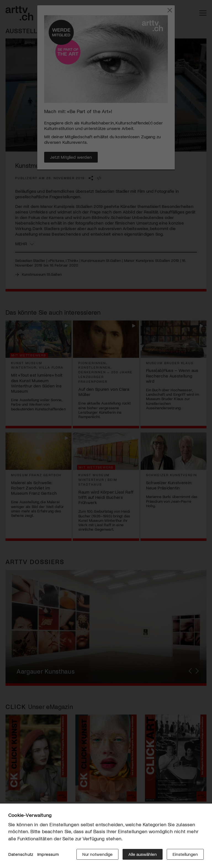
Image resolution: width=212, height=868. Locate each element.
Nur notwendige (97, 854)
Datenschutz (21, 854)
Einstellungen (185, 854)
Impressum (48, 854)
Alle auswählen (143, 854)
